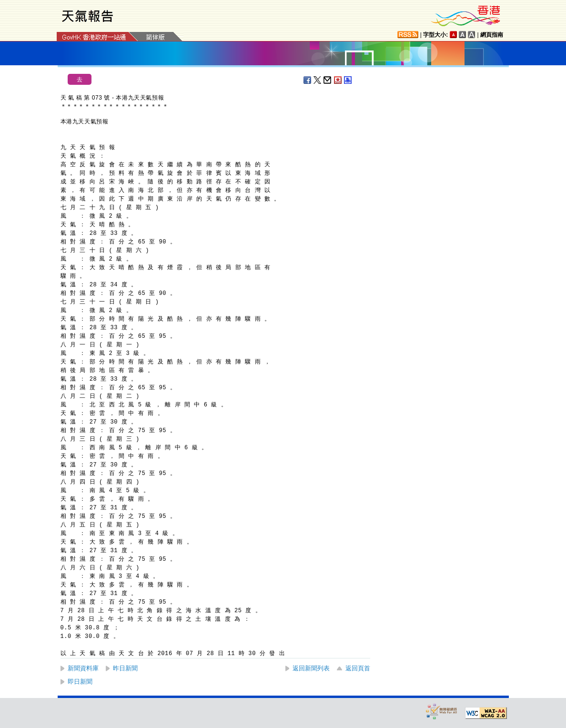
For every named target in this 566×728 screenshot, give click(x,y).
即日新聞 (80, 682)
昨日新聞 (125, 668)
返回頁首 (358, 668)
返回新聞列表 (311, 668)
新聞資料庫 (83, 668)
